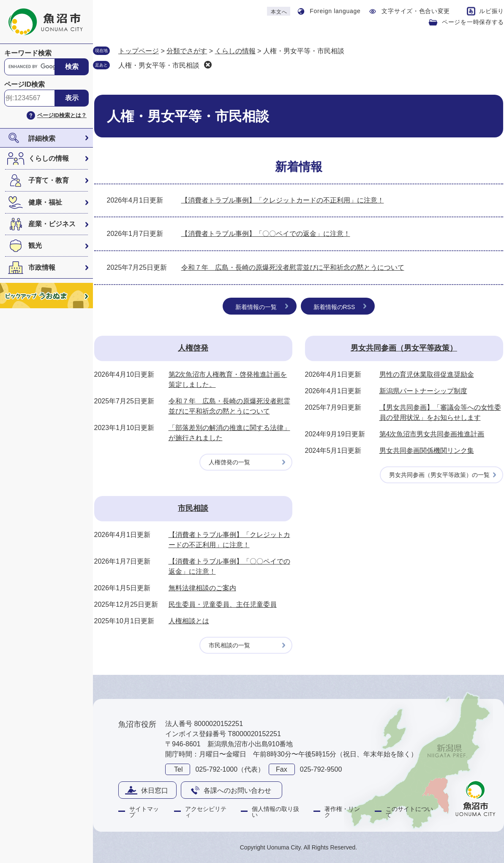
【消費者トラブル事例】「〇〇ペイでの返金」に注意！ (266, 234)
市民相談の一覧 (229, 645)
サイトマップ (144, 812)
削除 (208, 65)
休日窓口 (155, 790)
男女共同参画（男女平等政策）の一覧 (439, 475)
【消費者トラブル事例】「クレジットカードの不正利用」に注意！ (283, 200)
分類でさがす (187, 51)
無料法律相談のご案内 (202, 588)
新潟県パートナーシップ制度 (423, 391)
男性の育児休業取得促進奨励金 (427, 374)
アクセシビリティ (206, 812)
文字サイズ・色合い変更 (416, 11)
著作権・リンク (342, 812)
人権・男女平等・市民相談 (159, 65)
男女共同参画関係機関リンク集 (427, 451)
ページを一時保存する (473, 22)
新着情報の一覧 (256, 307)
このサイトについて (409, 812)
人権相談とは (189, 621)
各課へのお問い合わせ (237, 790)
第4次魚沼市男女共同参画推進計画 (432, 434)
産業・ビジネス (52, 224)
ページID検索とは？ (62, 115)
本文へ (279, 12)
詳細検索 (42, 138)
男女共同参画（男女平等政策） (404, 348)
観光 (35, 245)
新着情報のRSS (334, 307)
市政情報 (42, 267)
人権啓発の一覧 (229, 462)
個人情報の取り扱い (275, 812)
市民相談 (193, 508)
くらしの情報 (49, 158)
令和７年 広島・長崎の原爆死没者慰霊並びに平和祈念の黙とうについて (293, 267)
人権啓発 (193, 348)
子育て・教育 (49, 180)
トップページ (139, 51)
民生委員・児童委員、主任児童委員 (223, 604)
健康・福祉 (45, 202)
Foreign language (335, 11)
